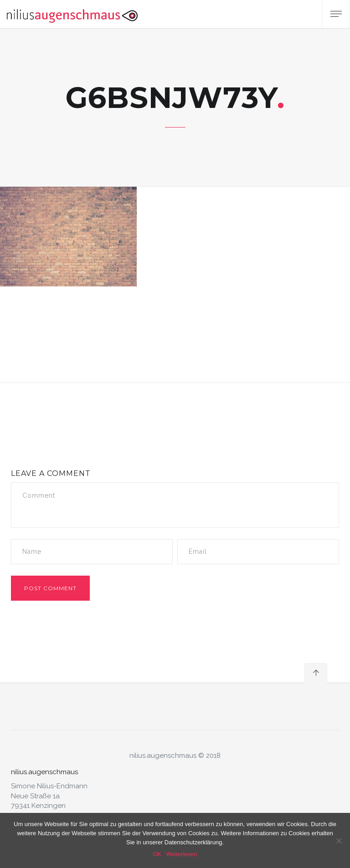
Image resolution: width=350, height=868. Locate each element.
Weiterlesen (181, 854)
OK (157, 854)
